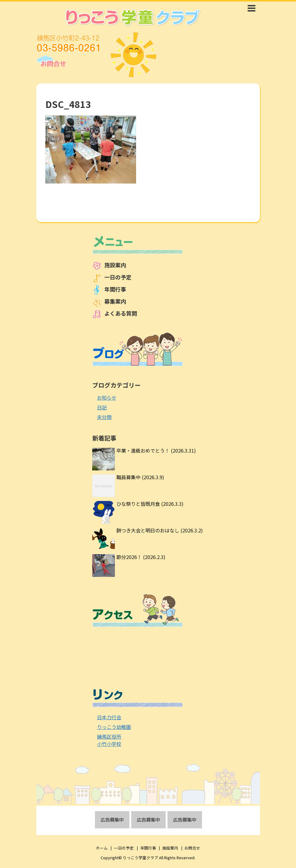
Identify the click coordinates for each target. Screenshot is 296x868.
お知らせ (107, 398)
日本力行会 (109, 717)
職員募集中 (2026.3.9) (140, 477)
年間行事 (115, 289)
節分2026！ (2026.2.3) (141, 557)
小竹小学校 (109, 744)
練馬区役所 (109, 736)
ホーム (102, 848)
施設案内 (115, 265)
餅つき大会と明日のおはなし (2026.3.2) (160, 530)
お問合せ (192, 848)
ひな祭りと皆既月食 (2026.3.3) (150, 504)
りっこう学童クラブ (140, 858)
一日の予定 (118, 277)
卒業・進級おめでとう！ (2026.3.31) (156, 450)
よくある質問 (121, 313)
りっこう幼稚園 (114, 727)
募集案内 (115, 301)
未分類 (104, 417)
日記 (102, 407)
